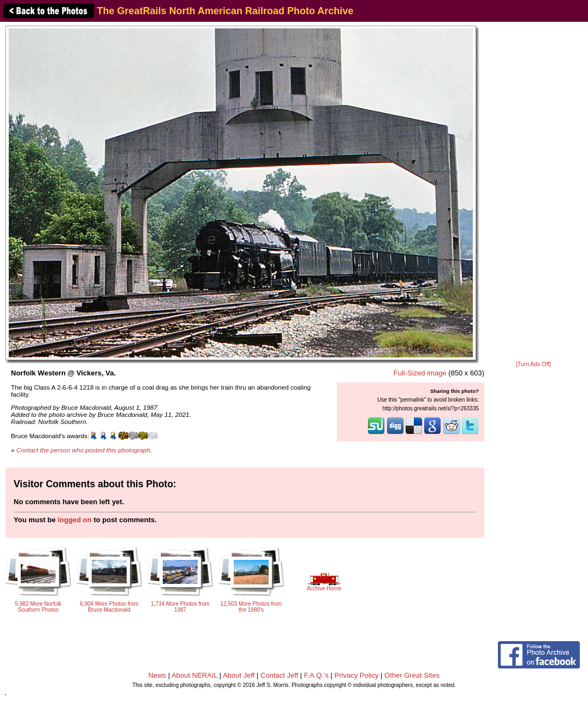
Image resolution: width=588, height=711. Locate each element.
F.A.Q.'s (316, 675)
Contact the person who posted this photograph (84, 450)
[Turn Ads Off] (533, 364)
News (158, 675)
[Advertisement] (533, 192)
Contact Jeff (279, 675)
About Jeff (239, 675)
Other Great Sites (412, 675)
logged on (75, 520)
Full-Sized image (420, 373)
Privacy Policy (357, 675)
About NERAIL (194, 675)
